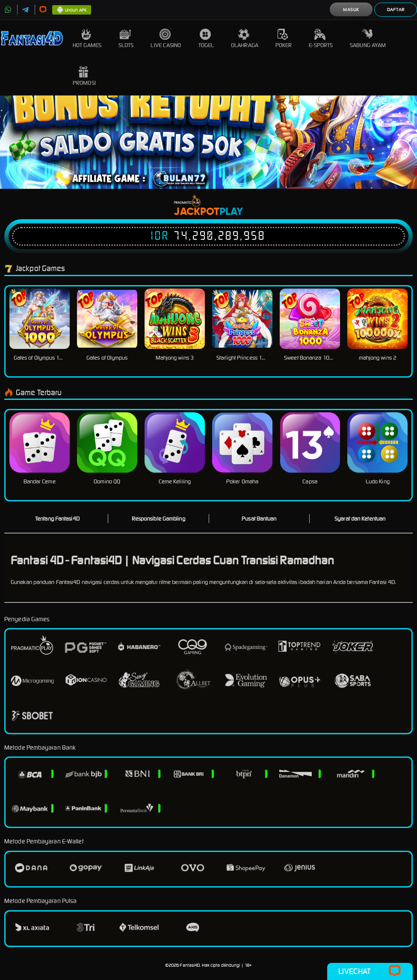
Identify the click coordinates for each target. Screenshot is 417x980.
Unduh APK (72, 10)
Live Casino (166, 39)
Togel (206, 39)
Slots (126, 39)
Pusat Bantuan (259, 519)
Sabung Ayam (368, 39)
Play (231, 212)
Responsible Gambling (158, 519)
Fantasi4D (190, 965)
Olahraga (245, 39)
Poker (284, 39)
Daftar (396, 10)
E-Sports (321, 39)
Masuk (351, 10)
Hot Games (87, 39)
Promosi (84, 76)
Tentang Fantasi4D (57, 519)
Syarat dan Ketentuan (360, 519)
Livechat (370, 971)
